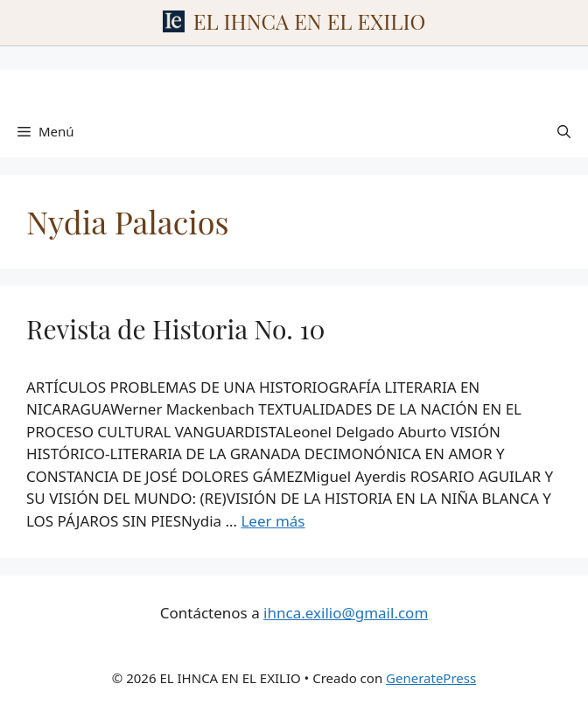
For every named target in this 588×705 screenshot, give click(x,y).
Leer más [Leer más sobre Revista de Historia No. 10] (273, 521)
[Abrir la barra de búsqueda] (564, 131)
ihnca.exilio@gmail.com (346, 613)
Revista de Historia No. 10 (176, 329)
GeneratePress (431, 678)
